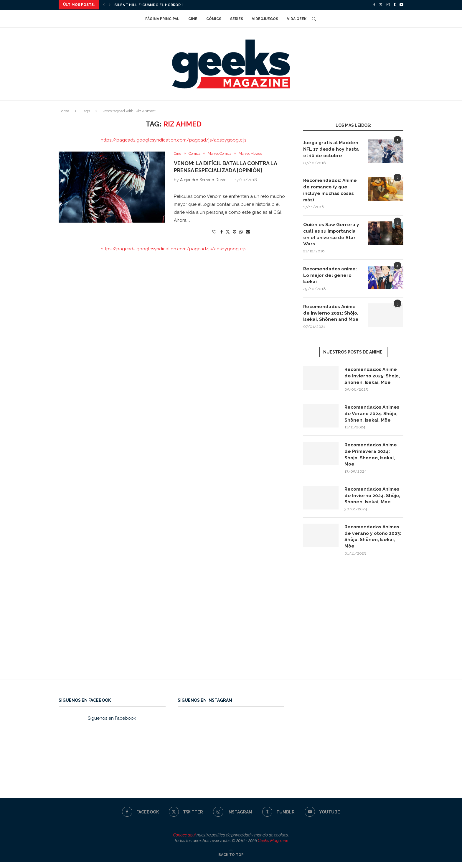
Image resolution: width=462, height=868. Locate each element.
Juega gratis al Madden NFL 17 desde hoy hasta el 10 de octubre (332, 149)
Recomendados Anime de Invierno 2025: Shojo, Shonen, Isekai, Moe (373, 379)
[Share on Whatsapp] (241, 231)
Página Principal (162, 18)
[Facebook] (374, 5)
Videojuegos (265, 18)
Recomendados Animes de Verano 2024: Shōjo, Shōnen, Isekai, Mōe (373, 417)
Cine (193, 18)
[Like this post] (214, 231)
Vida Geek (297, 18)
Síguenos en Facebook (112, 724)
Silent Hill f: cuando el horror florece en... (161, 5)
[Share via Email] (248, 231)
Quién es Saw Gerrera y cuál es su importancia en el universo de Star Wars (331, 235)
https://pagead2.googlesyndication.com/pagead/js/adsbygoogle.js (174, 139)
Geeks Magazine (273, 846)
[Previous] (104, 5)
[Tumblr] (395, 5)
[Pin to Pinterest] (235, 231)
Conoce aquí (184, 841)
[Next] (110, 5)
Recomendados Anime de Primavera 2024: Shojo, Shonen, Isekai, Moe (372, 458)
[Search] (314, 18)
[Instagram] (388, 5)
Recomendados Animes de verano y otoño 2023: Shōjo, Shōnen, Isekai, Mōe (373, 542)
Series (237, 18)
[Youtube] (401, 5)
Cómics (214, 18)
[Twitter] (381, 5)
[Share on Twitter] (228, 231)
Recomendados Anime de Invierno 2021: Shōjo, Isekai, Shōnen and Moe (331, 315)
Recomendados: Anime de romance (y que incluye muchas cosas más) (331, 190)
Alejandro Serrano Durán (203, 180)
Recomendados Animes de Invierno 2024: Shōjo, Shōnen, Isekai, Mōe (373, 500)
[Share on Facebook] (222, 231)
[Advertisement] (231, 629)
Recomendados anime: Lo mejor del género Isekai (331, 277)
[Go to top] (231, 860)
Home (64, 110)
